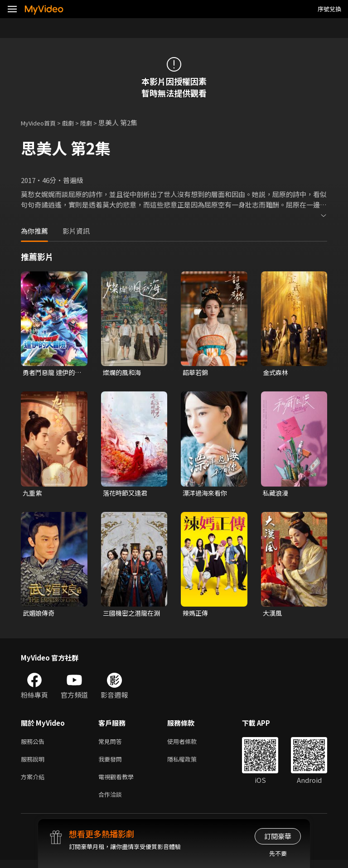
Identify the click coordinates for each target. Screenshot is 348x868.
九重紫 (33, 494)
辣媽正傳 (196, 615)
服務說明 (34, 764)
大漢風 (273, 615)
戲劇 (75, 123)
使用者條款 (190, 745)
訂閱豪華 (278, 836)
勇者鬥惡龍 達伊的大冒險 (51, 373)
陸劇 (95, 123)
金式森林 (276, 373)
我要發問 (112, 764)
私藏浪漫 (276, 494)
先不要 (278, 853)
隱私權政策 (190, 764)
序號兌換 (329, 9)
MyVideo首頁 (41, 123)
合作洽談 (112, 802)
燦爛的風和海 (123, 373)
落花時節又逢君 (127, 494)
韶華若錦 (196, 373)
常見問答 (112, 745)
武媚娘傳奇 (40, 615)
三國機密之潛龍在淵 (130, 615)
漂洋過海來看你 (206, 494)
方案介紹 (34, 783)
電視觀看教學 (119, 783)
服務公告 (34, 745)
